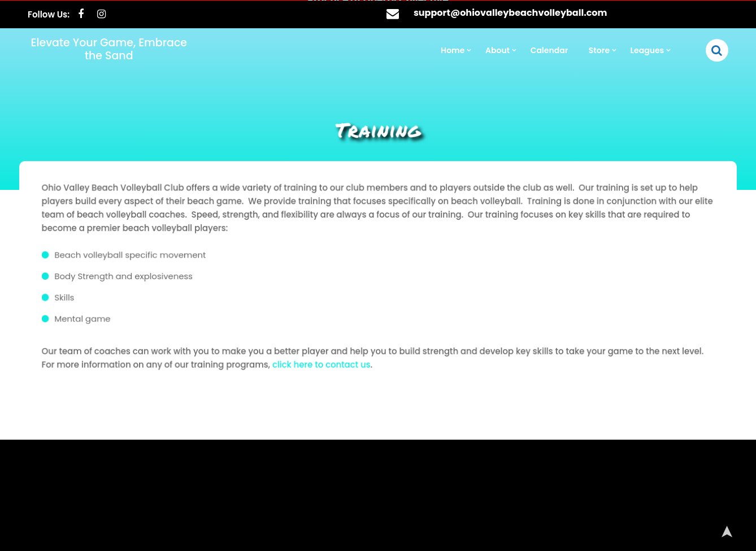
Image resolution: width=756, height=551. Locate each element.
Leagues (648, 50)
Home (453, 50)
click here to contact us (323, 362)
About (498, 50)
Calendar (549, 50)
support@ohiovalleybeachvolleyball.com (510, 12)
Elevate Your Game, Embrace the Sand (109, 49)
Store (599, 50)
